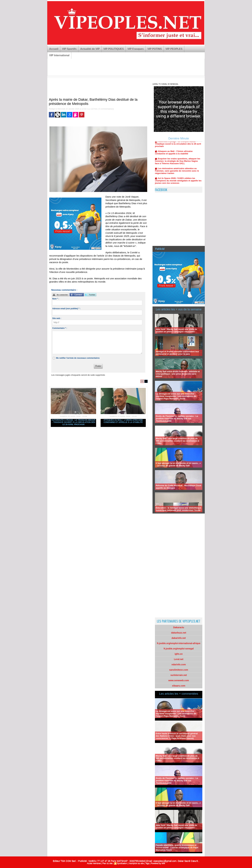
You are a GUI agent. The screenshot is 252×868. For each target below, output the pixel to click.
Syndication (122, 863)
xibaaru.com (179, 686)
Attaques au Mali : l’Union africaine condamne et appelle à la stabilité (123, 421)
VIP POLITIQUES (114, 49)
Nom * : (56, 299)
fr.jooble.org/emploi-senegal (179, 649)
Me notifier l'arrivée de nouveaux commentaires (78, 358)
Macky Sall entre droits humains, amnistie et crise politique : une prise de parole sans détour (178, 374)
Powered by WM (158, 863)
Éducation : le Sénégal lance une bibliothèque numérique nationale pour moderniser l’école (178, 509)
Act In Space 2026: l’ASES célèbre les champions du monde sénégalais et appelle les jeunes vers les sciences (178, 182)
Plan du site (107, 863)
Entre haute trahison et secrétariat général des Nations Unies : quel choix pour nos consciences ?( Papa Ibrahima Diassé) (177, 736)
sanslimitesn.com (179, 670)
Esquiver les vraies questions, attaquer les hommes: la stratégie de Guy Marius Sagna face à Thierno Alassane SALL (178, 162)
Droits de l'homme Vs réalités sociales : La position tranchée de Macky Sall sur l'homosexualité (177, 418)
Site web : (57, 318)
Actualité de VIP (90, 49)
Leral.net (179, 659)
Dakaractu (179, 627)
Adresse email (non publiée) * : (66, 309)
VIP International (59, 55)
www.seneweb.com (179, 680)
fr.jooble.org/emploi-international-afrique (179, 643)
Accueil (54, 49)
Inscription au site (136, 863)
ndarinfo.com (179, 664)
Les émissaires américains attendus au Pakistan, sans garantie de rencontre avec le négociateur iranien (177, 172)
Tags (147, 863)
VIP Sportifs (69, 49)
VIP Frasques (136, 49)
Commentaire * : (60, 328)
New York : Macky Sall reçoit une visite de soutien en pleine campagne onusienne (176, 330)
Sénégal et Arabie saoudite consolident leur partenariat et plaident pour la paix (177, 353)
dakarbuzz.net (179, 633)
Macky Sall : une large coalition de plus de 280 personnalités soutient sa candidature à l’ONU (177, 441)
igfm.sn (179, 654)
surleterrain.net (179, 675)
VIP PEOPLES (174, 49)
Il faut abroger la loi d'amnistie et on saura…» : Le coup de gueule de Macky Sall (178, 464)
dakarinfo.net (179, 638)
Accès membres (94, 863)
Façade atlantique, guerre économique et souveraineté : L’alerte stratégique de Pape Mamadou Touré (177, 848)
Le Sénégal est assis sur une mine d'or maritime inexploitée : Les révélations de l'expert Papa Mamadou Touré (176, 396)
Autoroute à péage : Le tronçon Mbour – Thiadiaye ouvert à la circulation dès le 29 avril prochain (73, 422)
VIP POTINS (155, 49)
